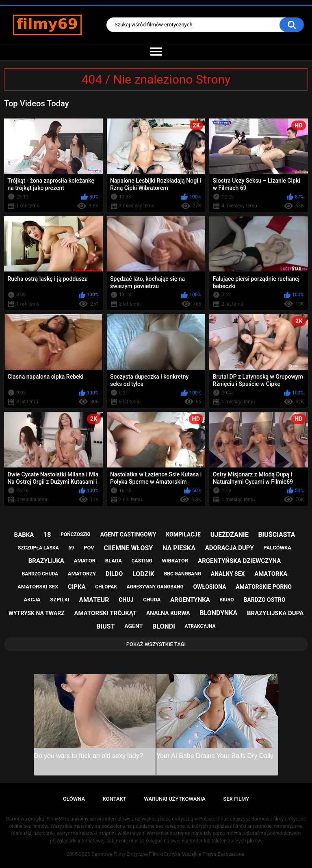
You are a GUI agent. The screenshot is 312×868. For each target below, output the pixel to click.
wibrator (175, 561)
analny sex (228, 574)
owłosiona (209, 587)
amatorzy (82, 574)
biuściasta (276, 535)
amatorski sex (38, 587)
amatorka (271, 574)
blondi (164, 626)
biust (105, 626)
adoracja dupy (230, 548)
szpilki (60, 600)
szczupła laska (38, 548)
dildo (114, 574)
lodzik (143, 574)
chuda (152, 600)
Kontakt (115, 799)
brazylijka (46, 561)
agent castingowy (128, 534)
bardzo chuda (40, 574)
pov (89, 548)
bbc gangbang (183, 574)
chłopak (106, 587)
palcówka (278, 548)
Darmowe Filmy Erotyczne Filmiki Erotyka (136, 854)
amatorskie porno (264, 587)
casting (142, 561)
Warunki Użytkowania (175, 799)
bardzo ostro (264, 600)
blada (114, 561)
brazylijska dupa (275, 613)
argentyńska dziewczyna (239, 561)
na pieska (179, 548)
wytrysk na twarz (37, 613)
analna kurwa (168, 613)
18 (47, 535)
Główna (74, 799)
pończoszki (76, 534)
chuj (126, 600)
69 (71, 548)
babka (24, 535)
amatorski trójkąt (105, 613)
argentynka (190, 600)
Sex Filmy (236, 799)
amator (85, 561)
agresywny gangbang (155, 587)
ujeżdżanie (230, 535)
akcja (32, 600)
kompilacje (183, 534)
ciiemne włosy (128, 548)
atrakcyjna (200, 626)
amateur (94, 600)
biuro (227, 600)
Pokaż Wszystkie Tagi (156, 644)
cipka (77, 587)
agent (133, 626)
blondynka (218, 613)
